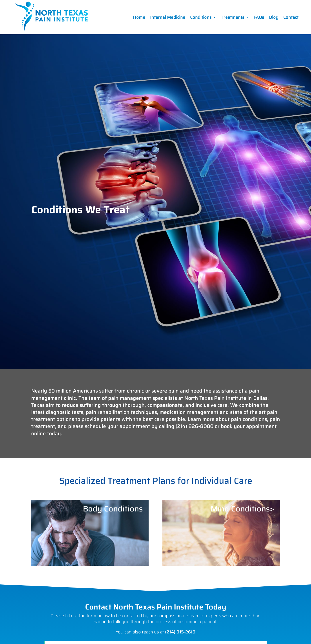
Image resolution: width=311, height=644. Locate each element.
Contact (291, 17)
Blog (274, 17)
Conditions (201, 17)
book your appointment (249, 426)
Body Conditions (113, 509)
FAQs (259, 17)
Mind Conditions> (242, 509)
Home (139, 17)
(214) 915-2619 (180, 632)
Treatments (233, 17)
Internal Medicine (168, 17)
